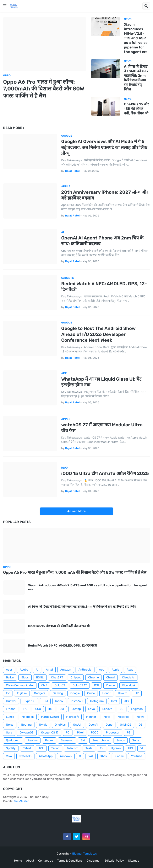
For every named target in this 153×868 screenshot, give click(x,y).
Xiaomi (119, 756)
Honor (106, 693)
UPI (130, 748)
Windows (66, 756)
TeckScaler (21, 801)
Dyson (111, 685)
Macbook (28, 717)
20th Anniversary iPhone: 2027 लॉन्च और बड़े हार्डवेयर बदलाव (105, 195)
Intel (114, 701)
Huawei (11, 701)
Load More (78, 511)
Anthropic (85, 670)
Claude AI (128, 677)
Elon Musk (129, 685)
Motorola (124, 717)
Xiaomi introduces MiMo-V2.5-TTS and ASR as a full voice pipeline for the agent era (136, 38)
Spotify (11, 748)
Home (18, 861)
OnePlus (60, 725)
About (30, 861)
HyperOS (29, 701)
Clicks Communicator (20, 685)
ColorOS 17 (80, 685)
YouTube (137, 756)
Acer (9, 670)
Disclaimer (94, 861)
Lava (92, 709)
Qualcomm (13, 740)
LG (122, 709)
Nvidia (43, 725)
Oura (9, 733)
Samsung (67, 740)
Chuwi (110, 677)
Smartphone (101, 740)
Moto (107, 717)
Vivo (9, 756)
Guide (91, 693)
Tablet (27, 748)
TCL (41, 748)
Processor (113, 733)
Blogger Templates (84, 854)
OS (141, 725)
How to (123, 693)
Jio (62, 709)
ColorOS (60, 685)
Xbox (104, 756)
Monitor (91, 717)
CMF (44, 685)
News (141, 717)
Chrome (94, 677)
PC (68, 733)
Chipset (76, 677)
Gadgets (40, 693)
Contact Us (46, 861)
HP (137, 693)
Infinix (59, 701)
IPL (25, 709)
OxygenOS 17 (50, 733)
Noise (10, 725)
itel (50, 709)
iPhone (11, 709)
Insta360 (77, 701)
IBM (45, 701)
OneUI (77, 725)
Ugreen (116, 748)
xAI (91, 756)
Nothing (26, 725)
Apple (115, 670)
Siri (83, 740)
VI (142, 748)
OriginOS (126, 725)
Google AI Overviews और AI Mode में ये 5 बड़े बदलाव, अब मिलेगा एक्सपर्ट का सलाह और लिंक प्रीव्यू (104, 147)
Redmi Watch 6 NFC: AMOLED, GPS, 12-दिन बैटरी (104, 287)
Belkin (10, 677)
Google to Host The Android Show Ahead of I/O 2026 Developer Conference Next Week (98, 334)
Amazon (66, 670)
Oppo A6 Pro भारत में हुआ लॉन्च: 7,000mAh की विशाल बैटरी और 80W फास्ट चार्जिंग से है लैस (44, 89)
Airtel (49, 670)
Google (75, 693)
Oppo (109, 725)
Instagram (97, 701)
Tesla (89, 748)
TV (102, 748)
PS (129, 733)
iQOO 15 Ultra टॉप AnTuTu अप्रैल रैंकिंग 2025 (105, 473)
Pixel (80, 733)
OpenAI (93, 725)
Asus (130, 670)
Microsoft (72, 717)
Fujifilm (22, 693)
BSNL (40, 677)
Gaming (58, 693)
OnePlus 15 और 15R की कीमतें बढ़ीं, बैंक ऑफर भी (136, 109)
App (102, 670)
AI (37, 670)
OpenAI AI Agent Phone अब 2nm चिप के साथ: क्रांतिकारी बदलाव (102, 241)
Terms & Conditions (70, 861)
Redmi (49, 740)
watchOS (25, 756)
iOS (127, 701)
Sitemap (134, 861)
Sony (136, 740)
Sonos (121, 740)
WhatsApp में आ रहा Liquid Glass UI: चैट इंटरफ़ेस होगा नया (101, 382)
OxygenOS (27, 733)
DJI (96, 685)
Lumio (10, 717)
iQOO (38, 709)
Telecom (72, 748)
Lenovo (107, 709)
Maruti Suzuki (50, 717)
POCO (95, 733)
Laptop (76, 709)
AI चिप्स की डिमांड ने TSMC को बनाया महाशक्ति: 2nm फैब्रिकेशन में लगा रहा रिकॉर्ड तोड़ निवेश (137, 78)
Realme (33, 740)
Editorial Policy (114, 861)
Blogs (25, 677)
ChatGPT (57, 677)
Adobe (24, 670)
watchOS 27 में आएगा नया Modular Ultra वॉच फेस (102, 428)
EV (8, 693)
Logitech (137, 709)
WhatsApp (46, 756)
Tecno (55, 748)
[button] (5, 6)
